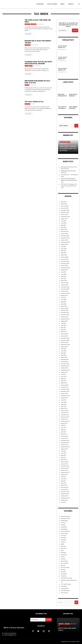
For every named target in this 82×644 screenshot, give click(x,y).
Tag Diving (64, 576)
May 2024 (63, 251)
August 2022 (64, 295)
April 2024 (64, 253)
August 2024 (64, 244)
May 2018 (63, 404)
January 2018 (64, 413)
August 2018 (64, 398)
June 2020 (64, 351)
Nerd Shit (63, 546)
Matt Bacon (35, 45)
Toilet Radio (64, 586)
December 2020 (65, 338)
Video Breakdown (65, 591)
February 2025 (65, 232)
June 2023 (64, 274)
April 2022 (64, 304)
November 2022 (65, 289)
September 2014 (65, 498)
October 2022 (64, 291)
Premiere (63, 559)
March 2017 (64, 434)
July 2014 (63, 502)
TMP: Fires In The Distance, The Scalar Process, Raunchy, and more (69, 186)
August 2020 (64, 347)
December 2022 (65, 287)
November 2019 (65, 366)
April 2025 (64, 227)
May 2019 (63, 379)
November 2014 (65, 494)
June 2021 (64, 325)
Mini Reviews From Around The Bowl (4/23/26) (63, 96)
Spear (34, 104)
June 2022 (64, 300)
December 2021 (65, 313)
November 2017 (65, 417)
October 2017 (64, 419)
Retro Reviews (65, 563)
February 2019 (65, 385)
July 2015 (63, 477)
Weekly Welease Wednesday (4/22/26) (73, 96)
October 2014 (64, 496)
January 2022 (64, 310)
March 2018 (64, 408)
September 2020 (65, 345)
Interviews (28, 45)
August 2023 (64, 270)
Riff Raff (63, 570)
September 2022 (65, 293)
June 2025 (64, 223)
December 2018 (65, 389)
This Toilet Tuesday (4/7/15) (34, 102)
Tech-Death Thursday (67, 578)
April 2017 (64, 432)
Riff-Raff (63, 572)
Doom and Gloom (65, 531)
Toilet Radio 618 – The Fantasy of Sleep (63, 108)
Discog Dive (64, 527)
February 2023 (65, 283)
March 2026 (64, 204)
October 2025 (64, 214)
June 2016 (64, 453)
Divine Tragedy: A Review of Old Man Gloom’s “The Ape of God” (68, 148)
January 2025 (64, 234)
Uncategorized (65, 588)
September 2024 (65, 242)
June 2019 (64, 377)
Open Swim (34, 24)
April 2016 (64, 458)
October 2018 (64, 394)
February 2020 (65, 359)
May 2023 (63, 276)
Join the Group (52, 4)
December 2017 (65, 415)
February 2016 (65, 462)
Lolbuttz (63, 542)
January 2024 (64, 259)
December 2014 (65, 492)
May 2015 (63, 481)
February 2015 (65, 487)
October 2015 (64, 470)
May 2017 (63, 430)
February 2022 (65, 308)
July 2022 (63, 298)
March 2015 (64, 485)
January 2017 (64, 438)
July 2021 (63, 323)
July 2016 (63, 451)
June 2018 (64, 402)
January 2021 (64, 336)
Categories (40, 4)
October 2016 (64, 445)
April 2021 (64, 330)
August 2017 (64, 423)
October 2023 (64, 266)
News (31, 66)
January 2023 (64, 285)
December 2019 (65, 364)
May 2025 (63, 225)
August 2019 (64, 372)
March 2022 (64, 306)
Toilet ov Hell (69, 642)
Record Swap (64, 561)
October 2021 (64, 317)
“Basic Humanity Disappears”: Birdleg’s (69, 180)
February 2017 (65, 436)
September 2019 (65, 370)
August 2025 (64, 219)
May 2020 (63, 353)
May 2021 (63, 328)
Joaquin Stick (41, 24)
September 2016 (65, 447)
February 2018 (65, 411)
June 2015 (64, 479)
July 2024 (63, 247)
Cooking (63, 525)
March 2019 (64, 383)
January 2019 (64, 387)
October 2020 (64, 342)
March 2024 (64, 255)
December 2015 (65, 466)
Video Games (64, 593)
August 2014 (64, 500)
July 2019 (63, 374)
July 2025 (63, 221)
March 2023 (64, 281)
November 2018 (65, 391)
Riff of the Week (65, 568)
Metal (27, 66)
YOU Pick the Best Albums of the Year (63, 70)
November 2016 (65, 443)
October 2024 (64, 240)
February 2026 (65, 206)
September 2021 (65, 319)
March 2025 (64, 229)
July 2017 (63, 425)
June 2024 (64, 249)
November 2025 (65, 212)
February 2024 (65, 257)
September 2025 (65, 217)
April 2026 (64, 202)
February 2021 (65, 334)
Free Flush (64, 536)
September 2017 (65, 421)
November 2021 (65, 315)
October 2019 (64, 368)
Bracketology (64, 521)
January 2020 (64, 362)
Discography (64, 529)
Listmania (63, 540)
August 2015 (64, 475)
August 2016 (64, 449)
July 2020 (63, 349)
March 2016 (64, 460)
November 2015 (65, 468)
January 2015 (64, 489)
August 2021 (64, 321)
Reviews (27, 85)
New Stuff (27, 24)
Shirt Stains (64, 574)
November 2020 (65, 340)
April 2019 (64, 381)
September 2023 (65, 268)
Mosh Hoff (34, 85)
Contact (71, 4)
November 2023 (65, 264)
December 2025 (65, 210)
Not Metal (63, 553)
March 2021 (64, 332)
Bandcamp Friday (65, 518)
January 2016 (64, 464)
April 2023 (64, 278)
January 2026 (64, 208)
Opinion (63, 557)
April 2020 (64, 355)
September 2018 (65, 396)
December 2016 (65, 440)
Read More (28, 34)
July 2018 (63, 400)
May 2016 (63, 455)
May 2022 (63, 302)
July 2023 (63, 272)
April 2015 (64, 483)
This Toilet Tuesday (66, 584)
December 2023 (65, 261)
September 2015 (65, 472)
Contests (63, 523)
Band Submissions (66, 516)
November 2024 (65, 238)
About (63, 4)
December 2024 (65, 236)
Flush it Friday (64, 533)
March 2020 (64, 357)
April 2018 (64, 406)
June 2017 (64, 428)
